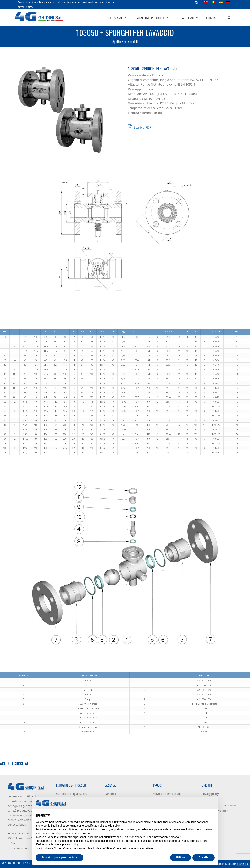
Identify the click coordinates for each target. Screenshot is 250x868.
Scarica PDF (140, 127)
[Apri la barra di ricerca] (229, 18)
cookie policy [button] (112, 826)
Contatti (213, 18)
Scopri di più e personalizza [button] (59, 857)
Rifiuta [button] (181, 857)
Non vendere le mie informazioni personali (155, 837)
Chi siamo (120, 18)
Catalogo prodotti (154, 18)
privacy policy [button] (70, 844)
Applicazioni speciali (125, 42)
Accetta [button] (204, 857)
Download (190, 18)
